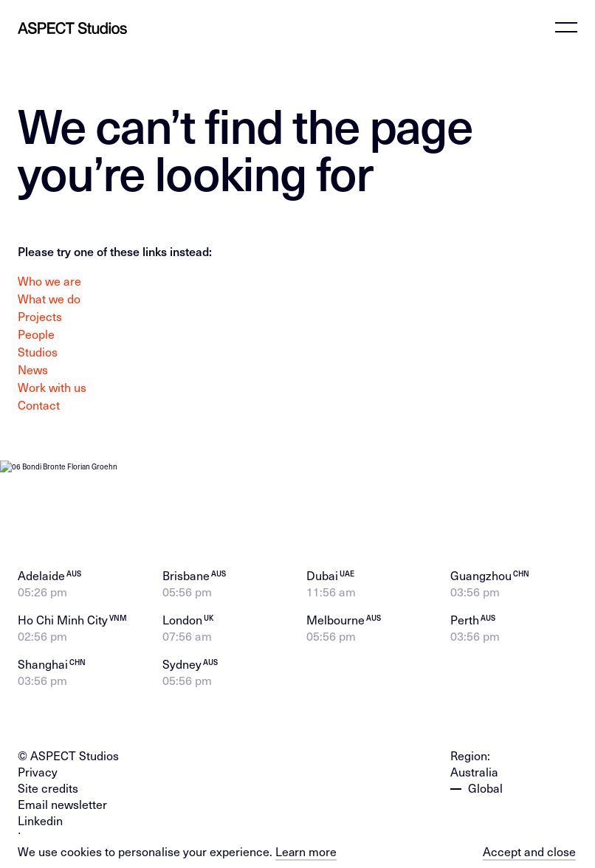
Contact (39, 404)
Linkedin (40, 808)
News (33, 369)
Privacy (38, 759)
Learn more (306, 851)
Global (485, 776)
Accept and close (529, 851)
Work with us (52, 387)
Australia (474, 759)
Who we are (49, 280)
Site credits (48, 776)
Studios (38, 351)
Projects (40, 316)
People (36, 334)
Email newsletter (62, 792)
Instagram (45, 824)
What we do (49, 298)
